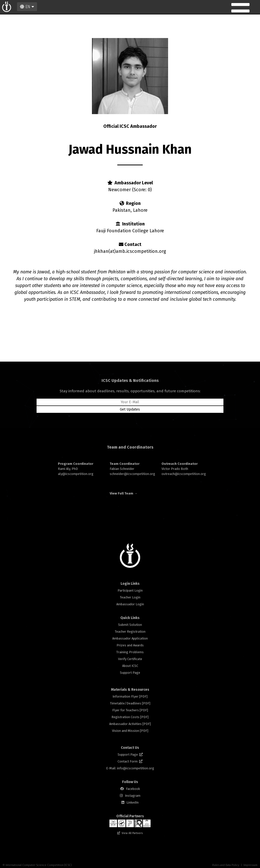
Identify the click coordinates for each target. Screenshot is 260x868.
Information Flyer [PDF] (130, 696)
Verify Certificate (130, 659)
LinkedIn (133, 802)
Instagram (133, 796)
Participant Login (130, 590)
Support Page (130, 673)
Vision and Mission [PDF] (130, 731)
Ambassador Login (130, 604)
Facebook (133, 789)
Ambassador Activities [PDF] (130, 724)
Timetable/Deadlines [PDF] (130, 703)
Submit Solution (130, 625)
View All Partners (132, 833)
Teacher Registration (130, 632)
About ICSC (130, 666)
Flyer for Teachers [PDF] (130, 710)
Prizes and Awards (130, 645)
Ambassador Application (130, 638)
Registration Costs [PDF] (130, 717)
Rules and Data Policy (226, 865)
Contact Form (130, 761)
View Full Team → (124, 493)
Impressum (250, 865)
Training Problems (130, 652)
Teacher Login (130, 597)
